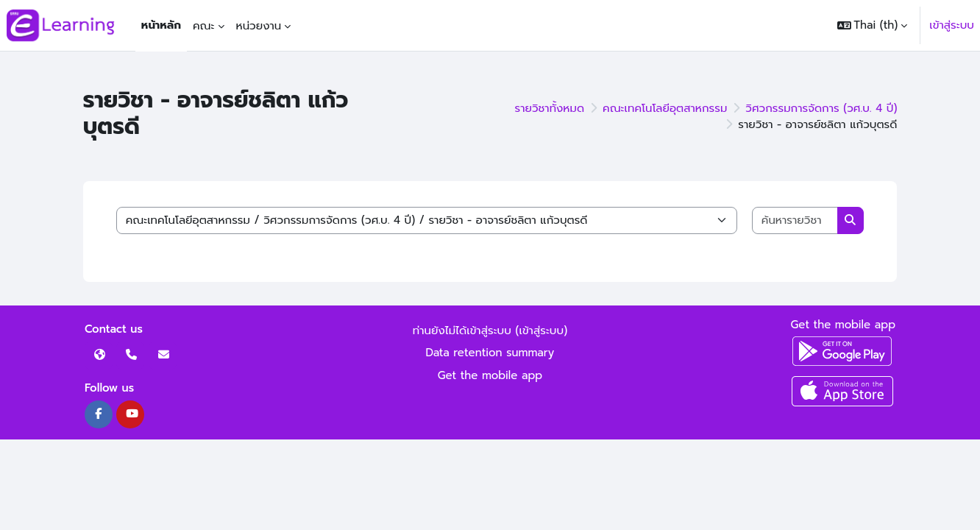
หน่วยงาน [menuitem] (259, 26)
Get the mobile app (490, 375)
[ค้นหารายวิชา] (795, 220)
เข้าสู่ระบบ (952, 25)
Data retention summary (490, 353)
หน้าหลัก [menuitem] (161, 25)
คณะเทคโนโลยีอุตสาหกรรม (665, 108)
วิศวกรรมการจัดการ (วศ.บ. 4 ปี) (821, 108)
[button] (873, 25)
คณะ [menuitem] (204, 26)
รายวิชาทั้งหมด (550, 108)
